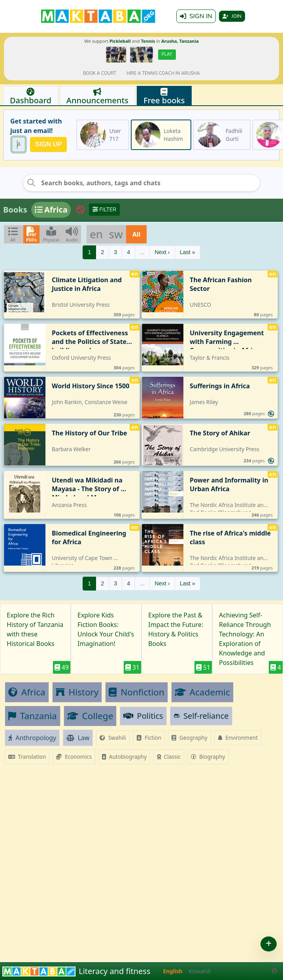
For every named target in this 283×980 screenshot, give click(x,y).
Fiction (149, 738)
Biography (208, 757)
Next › (162, 252)
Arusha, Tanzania (180, 41)
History (77, 692)
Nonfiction (136, 692)
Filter (105, 210)
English (173, 971)
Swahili (113, 738)
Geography (189, 738)
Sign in (196, 16)
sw (116, 234)
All (137, 234)
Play (167, 54)
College (90, 716)
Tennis (148, 41)
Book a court (100, 73)
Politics (143, 716)
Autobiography (124, 757)
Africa (27, 692)
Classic (169, 757)
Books (15, 210)
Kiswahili (200, 971)
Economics (74, 757)
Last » (188, 252)
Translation (27, 757)
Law (78, 738)
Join (232, 16)
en (96, 234)
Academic (202, 692)
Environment (238, 738)
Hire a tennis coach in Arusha (163, 73)
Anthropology (32, 738)
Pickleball (120, 41)
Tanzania (33, 716)
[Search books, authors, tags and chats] (141, 183)
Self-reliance (201, 716)
